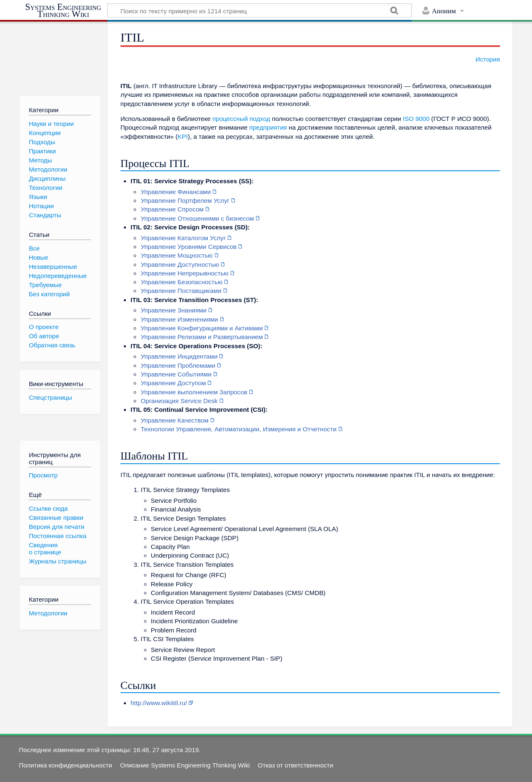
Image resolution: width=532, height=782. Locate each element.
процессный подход (241, 119)
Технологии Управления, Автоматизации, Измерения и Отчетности (238, 429)
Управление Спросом (172, 209)
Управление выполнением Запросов (194, 392)
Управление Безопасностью (181, 282)
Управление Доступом (173, 383)
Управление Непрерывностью (184, 273)
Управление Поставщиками (181, 291)
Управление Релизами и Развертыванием (202, 337)
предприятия (268, 127)
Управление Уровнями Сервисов (188, 247)
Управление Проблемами (178, 365)
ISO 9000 (416, 119)
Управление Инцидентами (179, 356)
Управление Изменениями (179, 319)
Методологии (48, 613)
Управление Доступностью (180, 264)
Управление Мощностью (176, 255)
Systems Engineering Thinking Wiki (63, 11)
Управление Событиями (176, 374)
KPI (182, 136)
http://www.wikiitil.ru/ (159, 703)
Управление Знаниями (174, 310)
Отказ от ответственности (295, 765)
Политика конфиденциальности (66, 765)
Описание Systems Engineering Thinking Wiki (185, 765)
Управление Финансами (176, 192)
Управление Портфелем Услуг (185, 200)
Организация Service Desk (179, 401)
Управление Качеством (174, 420)
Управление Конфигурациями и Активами (202, 328)
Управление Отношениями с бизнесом (197, 218)
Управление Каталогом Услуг (183, 238)
